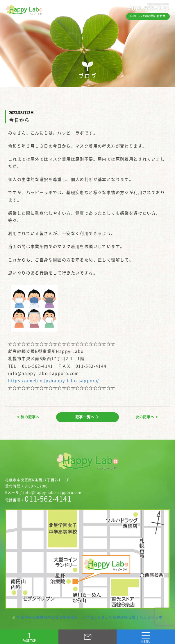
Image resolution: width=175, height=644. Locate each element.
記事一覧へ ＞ (87, 417)
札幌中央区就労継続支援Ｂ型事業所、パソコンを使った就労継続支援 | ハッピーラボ (90, 617)
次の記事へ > (147, 417)
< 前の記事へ (28, 417)
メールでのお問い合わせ (148, 16)
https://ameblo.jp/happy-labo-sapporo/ (54, 380)
